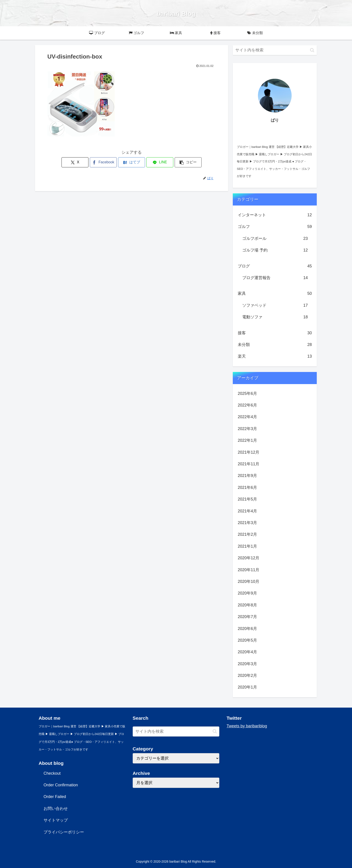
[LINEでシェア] (160, 162)
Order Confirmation (61, 785)
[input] (275, 50)
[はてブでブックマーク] (132, 162)
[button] (188, 162)
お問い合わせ (56, 809)
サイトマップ (56, 820)
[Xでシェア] (75, 162)
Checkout (52, 773)
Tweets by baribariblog (247, 726)
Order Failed (55, 797)
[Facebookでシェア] (103, 162)
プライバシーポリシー (64, 832)
